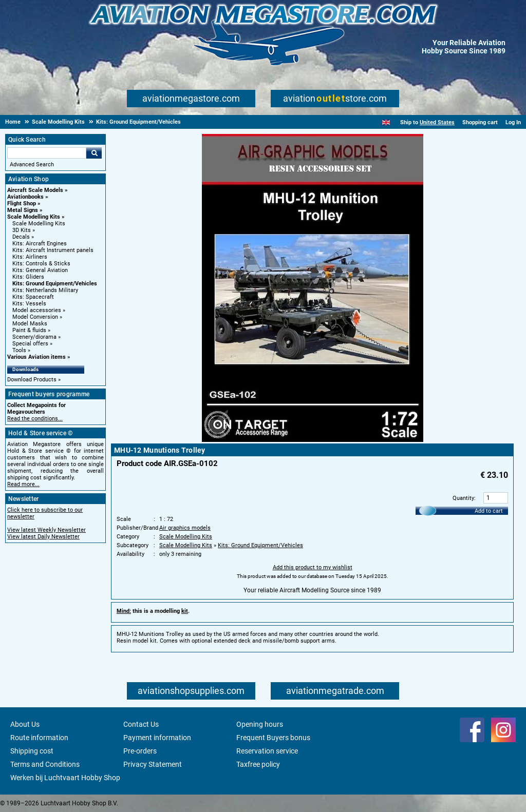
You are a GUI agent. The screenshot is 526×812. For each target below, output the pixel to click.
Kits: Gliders (28, 277)
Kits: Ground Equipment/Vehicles (55, 284)
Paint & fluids (29, 330)
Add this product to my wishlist (313, 567)
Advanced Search (32, 165)
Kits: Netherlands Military (45, 290)
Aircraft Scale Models (35, 190)
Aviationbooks (25, 197)
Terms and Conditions (45, 764)
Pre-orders (140, 751)
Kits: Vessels (29, 304)
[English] (386, 122)
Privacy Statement (153, 764)
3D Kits (22, 230)
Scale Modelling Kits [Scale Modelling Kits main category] (39, 224)
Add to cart (489, 511)
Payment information (157, 738)
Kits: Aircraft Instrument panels (53, 250)
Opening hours (260, 724)
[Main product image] (313, 440)
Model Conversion (35, 317)
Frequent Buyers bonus (273, 738)
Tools (19, 350)
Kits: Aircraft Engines (40, 244)
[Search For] (47, 153)
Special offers (30, 344)
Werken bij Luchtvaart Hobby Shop (65, 778)
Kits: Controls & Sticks (41, 264)
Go (94, 153)
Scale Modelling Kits (34, 217)
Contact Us (141, 724)
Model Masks (30, 324)
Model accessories (37, 310)
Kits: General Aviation (40, 270)
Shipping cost (32, 751)
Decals (21, 237)
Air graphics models (185, 528)
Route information (39, 738)
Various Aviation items (36, 357)
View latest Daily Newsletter (43, 537)
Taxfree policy (258, 764)
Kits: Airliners (30, 257)
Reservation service (267, 751)
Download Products (32, 380)
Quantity (463, 498)
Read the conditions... (35, 419)
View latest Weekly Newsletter (46, 530)
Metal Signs (23, 210)
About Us (25, 724)
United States (437, 122)
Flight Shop (22, 204)
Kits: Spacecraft (33, 297)
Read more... (23, 484)
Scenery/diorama (34, 337)
